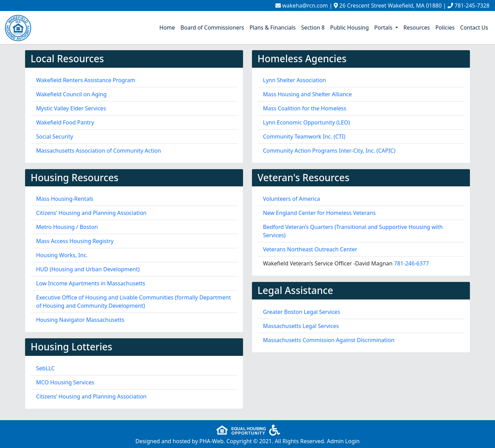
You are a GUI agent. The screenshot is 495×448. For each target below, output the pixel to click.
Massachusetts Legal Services (301, 326)
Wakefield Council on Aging (71, 94)
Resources (417, 28)
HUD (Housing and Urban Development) (88, 269)
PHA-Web (211, 441)
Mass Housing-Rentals (65, 199)
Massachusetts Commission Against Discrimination (329, 340)
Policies (445, 28)
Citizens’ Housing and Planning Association (91, 213)
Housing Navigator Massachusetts (80, 320)
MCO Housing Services (65, 382)
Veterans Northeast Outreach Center (310, 249)
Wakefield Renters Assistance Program (86, 80)
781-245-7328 (472, 6)
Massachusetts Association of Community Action (98, 151)
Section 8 (313, 28)
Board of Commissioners (212, 28)
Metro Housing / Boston (67, 227)
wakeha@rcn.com (305, 6)
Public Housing (349, 28)
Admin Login (343, 441)
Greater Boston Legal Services (301, 312)
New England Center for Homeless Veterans (319, 213)
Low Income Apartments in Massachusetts (91, 283)
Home (167, 28)
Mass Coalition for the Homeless (305, 108)
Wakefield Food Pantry (65, 122)
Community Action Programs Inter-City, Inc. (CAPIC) (329, 151)
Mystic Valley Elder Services (71, 108)
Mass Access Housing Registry (75, 241)
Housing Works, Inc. (62, 255)
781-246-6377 (411, 263)
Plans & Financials (273, 28)
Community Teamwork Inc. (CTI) (304, 136)
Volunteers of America (291, 199)
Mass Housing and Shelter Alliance (307, 94)
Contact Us (474, 28)
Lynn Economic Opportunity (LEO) (306, 122)
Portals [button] (384, 28)
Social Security (55, 136)
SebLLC (45, 368)
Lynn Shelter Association (294, 80)
